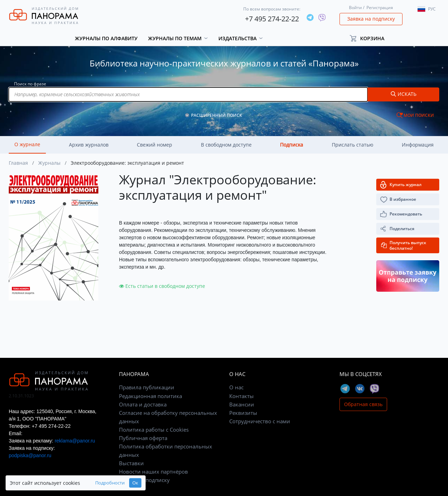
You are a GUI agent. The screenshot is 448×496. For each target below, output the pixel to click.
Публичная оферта (143, 438)
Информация (418, 145)
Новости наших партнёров (153, 472)
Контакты (241, 396)
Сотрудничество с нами (260, 421)
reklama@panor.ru (75, 441)
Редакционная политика (150, 396)
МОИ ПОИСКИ (419, 115)
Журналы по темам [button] (175, 38)
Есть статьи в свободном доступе (162, 286)
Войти (355, 8)
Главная (18, 163)
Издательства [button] (237, 38)
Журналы (49, 163)
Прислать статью (353, 145)
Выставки (131, 463)
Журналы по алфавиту (106, 38)
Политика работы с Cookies (154, 430)
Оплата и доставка (143, 404)
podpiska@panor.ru (30, 455)
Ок (135, 483)
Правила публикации (147, 387)
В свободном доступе (226, 145)
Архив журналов (89, 145)
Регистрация (380, 8)
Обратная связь (363, 404)
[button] (370, 38)
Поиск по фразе (30, 84)
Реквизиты (243, 413)
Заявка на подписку (371, 19)
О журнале (27, 144)
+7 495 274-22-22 (272, 19)
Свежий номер (155, 145)
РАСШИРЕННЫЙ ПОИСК (217, 115)
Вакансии (242, 404)
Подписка (292, 145)
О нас (236, 387)
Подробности (110, 483)
